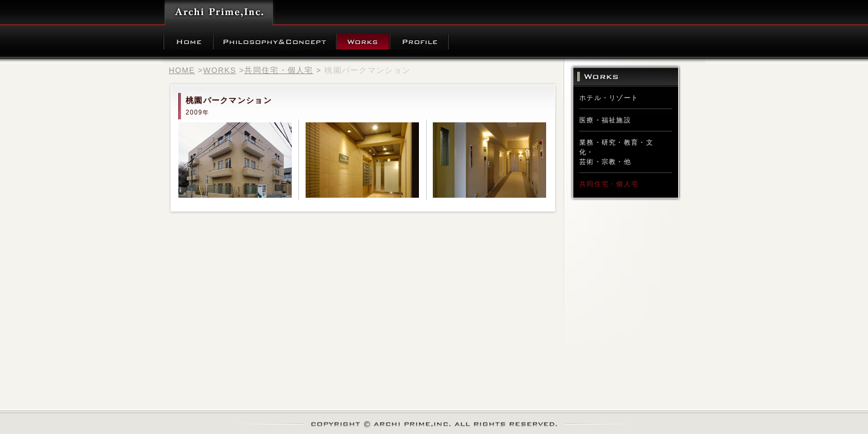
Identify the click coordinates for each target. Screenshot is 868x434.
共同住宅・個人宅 (278, 70)
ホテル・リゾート (609, 98)
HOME (182, 70)
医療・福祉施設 (605, 120)
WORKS (220, 70)
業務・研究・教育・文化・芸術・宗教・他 (616, 152)
